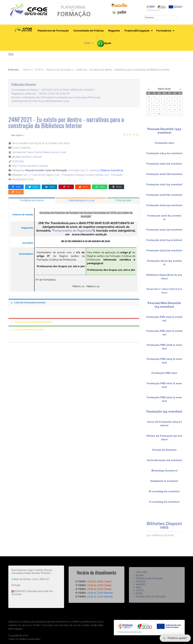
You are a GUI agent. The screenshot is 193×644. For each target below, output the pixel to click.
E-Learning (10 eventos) (164, 504)
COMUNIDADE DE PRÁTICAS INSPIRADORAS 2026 (40, 101)
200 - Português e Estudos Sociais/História (79, 175)
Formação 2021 (77, 170)
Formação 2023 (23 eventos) (164, 253)
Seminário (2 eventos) (164, 483)
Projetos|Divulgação (137, 31)
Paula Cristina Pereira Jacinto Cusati (46, 152)
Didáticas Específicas (112, 170)
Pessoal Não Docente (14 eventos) (164, 307)
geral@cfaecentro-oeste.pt (27, 157)
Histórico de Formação (59, 70)
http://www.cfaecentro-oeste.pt (30, 166)
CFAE (87, 43)
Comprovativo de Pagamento (73, 231)
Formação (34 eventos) (164, 414)
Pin (66, 187)
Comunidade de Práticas (89, 31)
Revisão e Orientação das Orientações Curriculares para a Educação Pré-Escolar (56, 98)
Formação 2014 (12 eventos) (164, 156)
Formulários (164, 31)
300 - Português (113, 175)
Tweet (33, 187)
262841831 (18, 161)
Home (27, 70)
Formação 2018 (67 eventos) (164, 197)
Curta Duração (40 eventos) (164, 463)
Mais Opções (18, 135)
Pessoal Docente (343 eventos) (164, 133)
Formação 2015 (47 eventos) (164, 166)
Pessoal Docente (35, 170)
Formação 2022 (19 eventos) (164, 243)
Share (16, 187)
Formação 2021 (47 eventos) (164, 232)
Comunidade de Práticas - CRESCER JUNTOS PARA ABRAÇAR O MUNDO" (53, 90)
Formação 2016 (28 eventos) (164, 177)
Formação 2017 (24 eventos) (164, 187)
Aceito (94, 625)
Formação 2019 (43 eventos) (164, 208)
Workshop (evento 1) (164, 473)
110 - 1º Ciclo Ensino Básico (39, 175)
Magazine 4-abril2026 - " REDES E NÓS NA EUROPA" (41, 94)
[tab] (32, 200)
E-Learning (93, 170)
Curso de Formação (56, 170)
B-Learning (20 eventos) (164, 494)
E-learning (25, 148)
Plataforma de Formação (53, 31)
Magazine (114, 31)
